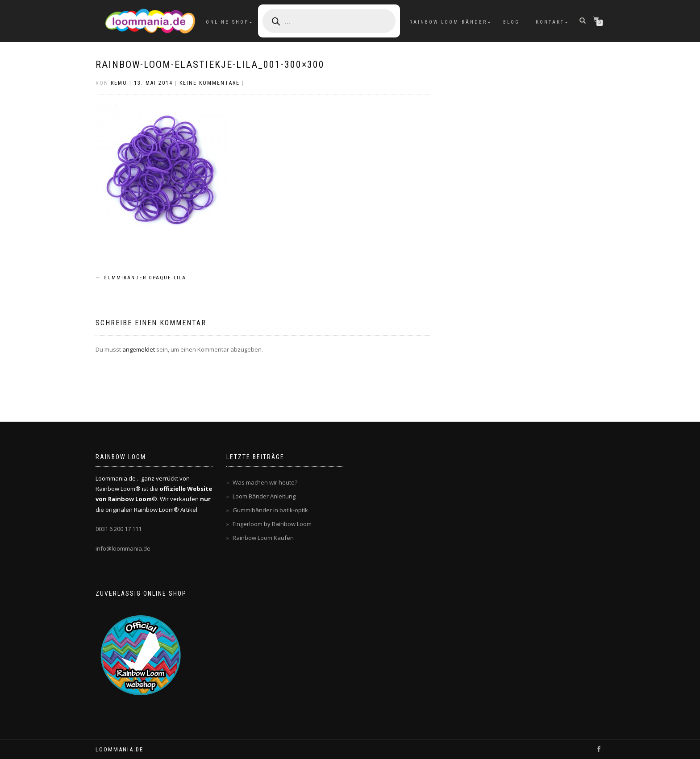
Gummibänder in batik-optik (270, 510)
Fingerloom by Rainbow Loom (272, 524)
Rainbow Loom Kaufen (263, 538)
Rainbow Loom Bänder (448, 22)
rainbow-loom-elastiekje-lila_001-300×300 (210, 64)
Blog (511, 22)
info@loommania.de (123, 548)
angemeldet (139, 349)
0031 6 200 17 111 (119, 529)
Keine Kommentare (210, 83)
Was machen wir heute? (265, 482)
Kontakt (550, 22)
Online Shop (227, 22)
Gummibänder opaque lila (141, 278)
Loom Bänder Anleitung (264, 496)
